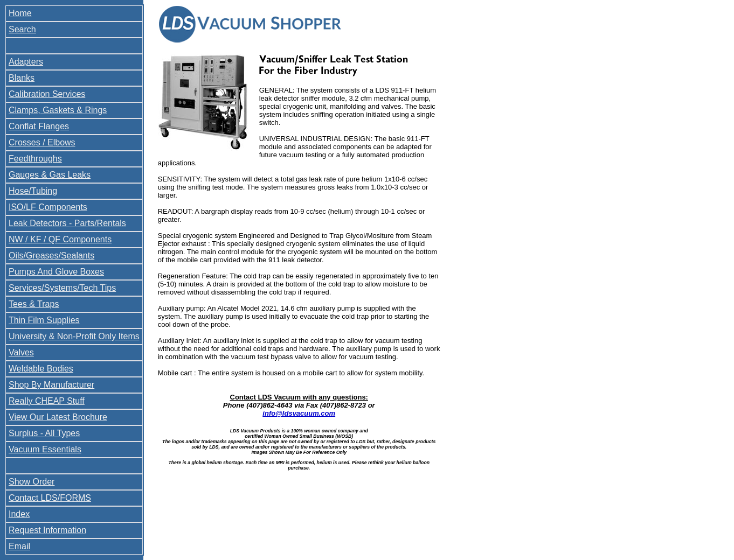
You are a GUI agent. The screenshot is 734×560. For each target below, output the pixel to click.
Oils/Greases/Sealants (51, 255)
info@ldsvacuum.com (299, 413)
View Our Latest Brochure (58, 417)
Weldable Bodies (41, 369)
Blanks (22, 78)
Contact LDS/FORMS (50, 498)
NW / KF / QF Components (60, 239)
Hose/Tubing (33, 191)
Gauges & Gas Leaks (50, 175)
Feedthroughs (35, 159)
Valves (21, 352)
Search (22, 29)
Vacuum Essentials (45, 449)
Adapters (26, 62)
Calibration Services (47, 94)
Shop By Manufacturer (51, 385)
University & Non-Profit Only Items (74, 336)
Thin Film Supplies (44, 320)
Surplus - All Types (44, 433)
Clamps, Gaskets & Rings (58, 110)
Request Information (47, 530)
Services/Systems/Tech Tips (62, 288)
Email (19, 546)
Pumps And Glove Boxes (56, 272)
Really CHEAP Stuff (47, 401)
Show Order (32, 482)
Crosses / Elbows (42, 142)
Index (19, 514)
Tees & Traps (34, 304)
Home (20, 13)
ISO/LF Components (48, 207)
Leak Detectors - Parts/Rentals (67, 223)
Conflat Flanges (39, 126)
